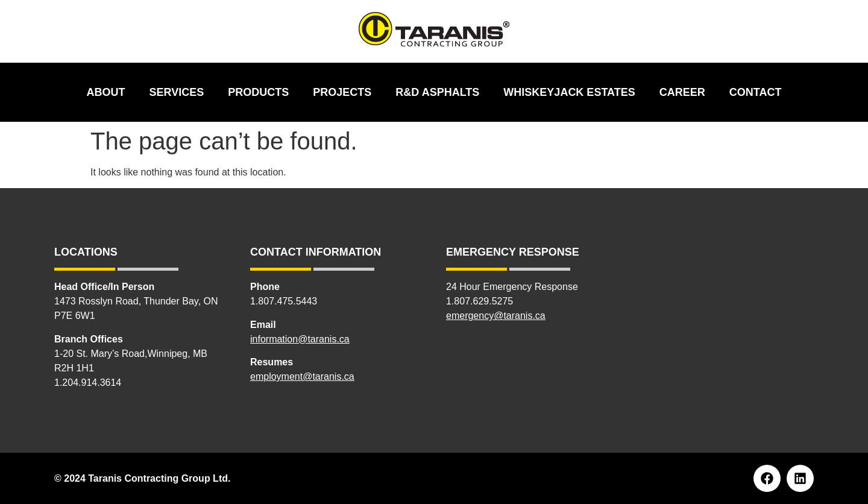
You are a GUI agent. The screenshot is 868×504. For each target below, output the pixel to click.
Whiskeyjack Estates (569, 92)
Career (682, 92)
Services (177, 92)
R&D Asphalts (437, 92)
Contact (756, 92)
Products (258, 92)
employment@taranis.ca (302, 376)
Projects (342, 92)
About (106, 92)
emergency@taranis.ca (496, 316)
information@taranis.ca (300, 339)
